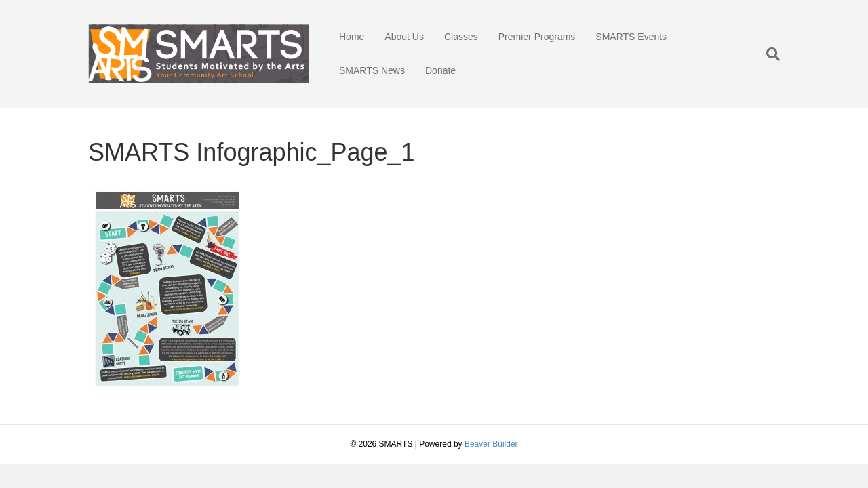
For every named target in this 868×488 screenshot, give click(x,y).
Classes (461, 37)
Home (352, 37)
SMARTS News (372, 70)
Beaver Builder (491, 444)
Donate (440, 70)
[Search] (768, 54)
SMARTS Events (631, 37)
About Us (404, 37)
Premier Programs (537, 37)
